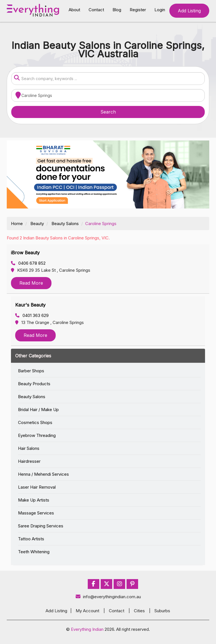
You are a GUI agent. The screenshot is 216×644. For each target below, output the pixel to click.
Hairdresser (29, 461)
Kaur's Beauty (30, 305)
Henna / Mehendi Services (43, 474)
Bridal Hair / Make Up (38, 410)
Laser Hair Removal (37, 487)
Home (17, 224)
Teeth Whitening (34, 552)
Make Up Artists (34, 500)
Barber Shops (31, 371)
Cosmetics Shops (35, 422)
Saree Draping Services (41, 526)
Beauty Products (34, 384)
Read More (31, 283)
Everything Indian (87, 629)
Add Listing (189, 11)
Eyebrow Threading (37, 435)
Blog (117, 10)
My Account (87, 611)
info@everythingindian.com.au (108, 597)
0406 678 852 (28, 263)
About (74, 10)
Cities (139, 611)
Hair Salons (29, 448)
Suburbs (162, 611)
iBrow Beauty (25, 253)
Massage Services (36, 513)
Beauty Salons (65, 224)
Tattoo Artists (31, 539)
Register (138, 10)
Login (160, 10)
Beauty (37, 224)
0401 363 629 (32, 315)
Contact (96, 10)
